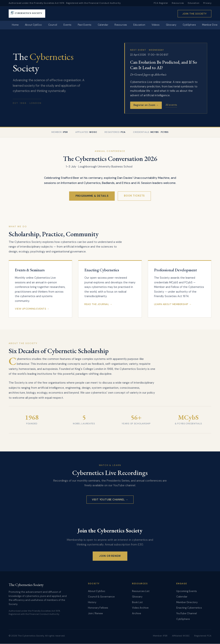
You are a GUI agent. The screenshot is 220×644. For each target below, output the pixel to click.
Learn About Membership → (173, 304)
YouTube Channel (187, 614)
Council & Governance (101, 597)
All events (171, 105)
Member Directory (187, 602)
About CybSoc (34, 25)
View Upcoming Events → (32, 309)
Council (54, 25)
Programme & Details (92, 196)
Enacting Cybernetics (189, 608)
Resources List (141, 591)
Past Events (87, 25)
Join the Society (194, 14)
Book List (137, 602)
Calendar (106, 25)
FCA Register (161, 3)
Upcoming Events (187, 591)
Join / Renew (95, 614)
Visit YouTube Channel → (110, 500)
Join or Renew (110, 556)
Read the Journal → (98, 304)
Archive (137, 614)
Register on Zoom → (146, 105)
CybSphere (195, 25)
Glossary (177, 25)
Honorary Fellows (98, 608)
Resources (178, 3)
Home (16, 25)
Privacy (207, 3)
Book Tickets (134, 196)
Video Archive (140, 608)
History (92, 602)
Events (70, 25)
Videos (161, 25)
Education (194, 3)
